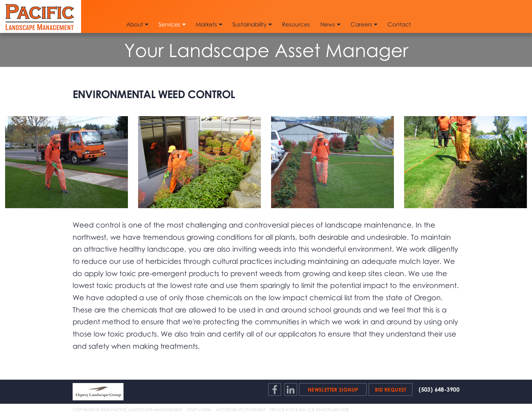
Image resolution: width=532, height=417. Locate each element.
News (330, 24)
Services (172, 24)
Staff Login (199, 410)
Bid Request (391, 389)
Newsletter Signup (333, 389)
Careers (364, 24)
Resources (296, 24)
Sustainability (252, 24)
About (137, 24)
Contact (399, 24)
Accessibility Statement (241, 410)
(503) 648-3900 (439, 390)
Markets (209, 24)
